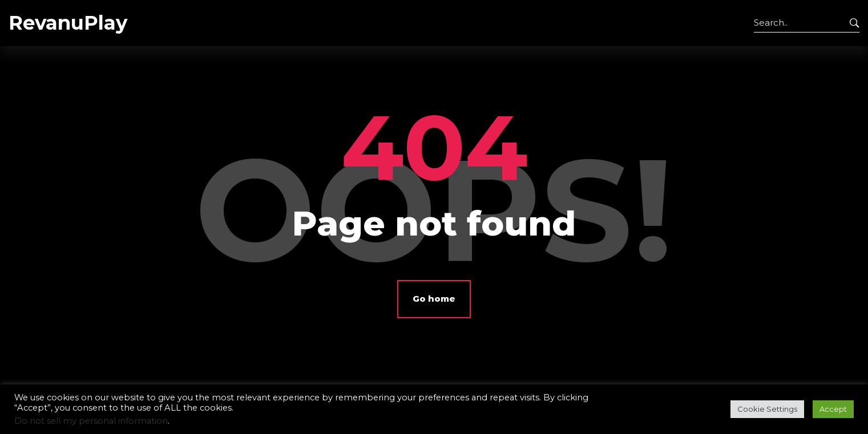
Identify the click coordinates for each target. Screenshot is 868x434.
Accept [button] (833, 409)
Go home (434, 299)
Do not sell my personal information (91, 421)
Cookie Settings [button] (767, 409)
